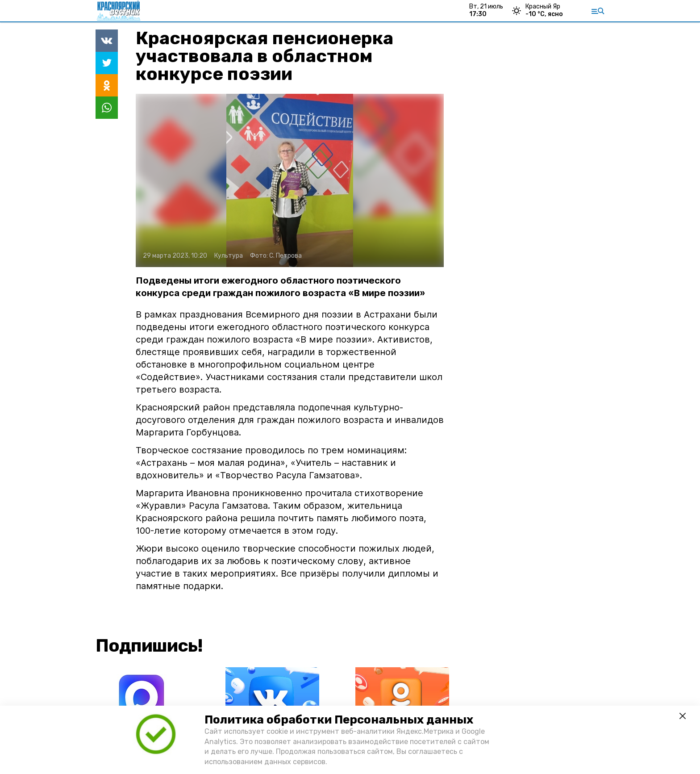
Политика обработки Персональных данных (339, 720)
